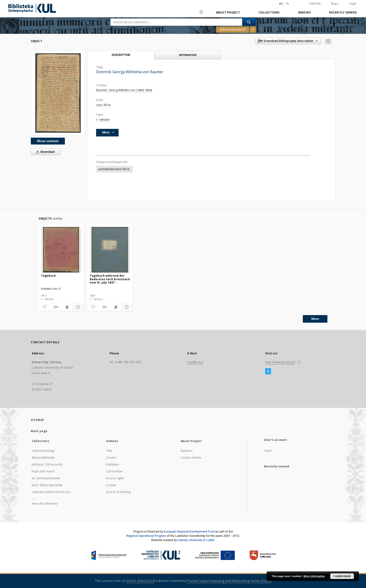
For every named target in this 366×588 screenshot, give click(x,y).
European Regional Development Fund (189, 531)
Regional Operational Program (146, 536)
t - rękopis (103, 120)
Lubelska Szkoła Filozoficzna (51, 492)
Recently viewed (343, 12)
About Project (228, 12)
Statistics (187, 451)
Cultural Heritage (43, 451)
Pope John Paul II (43, 471)
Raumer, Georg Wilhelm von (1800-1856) (124, 90)
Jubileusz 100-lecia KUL (47, 464)
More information (314, 576)
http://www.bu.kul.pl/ (280, 362)
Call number (114, 471)
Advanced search (233, 29)
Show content (48, 141)
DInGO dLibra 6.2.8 (141, 581)
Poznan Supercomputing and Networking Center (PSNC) (229, 581)
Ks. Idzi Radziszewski (46, 478)
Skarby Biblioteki (43, 458)
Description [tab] (121, 55)
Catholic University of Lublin (196, 540)
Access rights (115, 478)
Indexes (304, 12)
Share (335, 4)
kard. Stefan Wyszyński (47, 485)
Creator (111, 458)
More (315, 319)
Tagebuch (48, 276)
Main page (39, 431)
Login (353, 3)
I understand (342, 576)
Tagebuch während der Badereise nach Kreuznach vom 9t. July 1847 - (110, 279)
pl (288, 4)
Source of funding (118, 492)
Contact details (191, 458)
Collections (269, 12)
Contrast (315, 3)
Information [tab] (188, 55)
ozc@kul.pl (195, 362)
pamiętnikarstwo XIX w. (114, 169)
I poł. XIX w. (104, 105)
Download (44, 152)
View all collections (45, 504)
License (111, 485)
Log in (268, 450)
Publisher (112, 464)
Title (109, 451)
